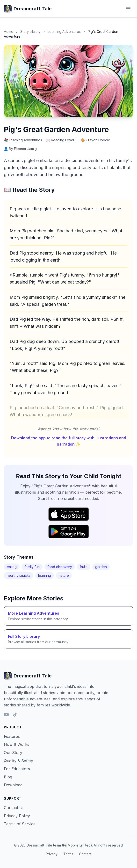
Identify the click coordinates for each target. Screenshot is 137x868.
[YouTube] (6, 715)
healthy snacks (19, 575)
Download (13, 785)
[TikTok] (15, 715)
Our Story (13, 753)
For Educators (17, 769)
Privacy (52, 854)
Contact (85, 854)
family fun (32, 567)
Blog (8, 777)
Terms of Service (20, 824)
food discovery (60, 567)
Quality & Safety (18, 761)
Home (9, 32)
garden (101, 567)
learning (45, 575)
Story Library (30, 32)
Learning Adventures (64, 32)
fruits (84, 567)
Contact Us (14, 808)
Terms (68, 854)
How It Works (17, 744)
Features (12, 736)
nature (64, 575)
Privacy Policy (17, 816)
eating (12, 567)
